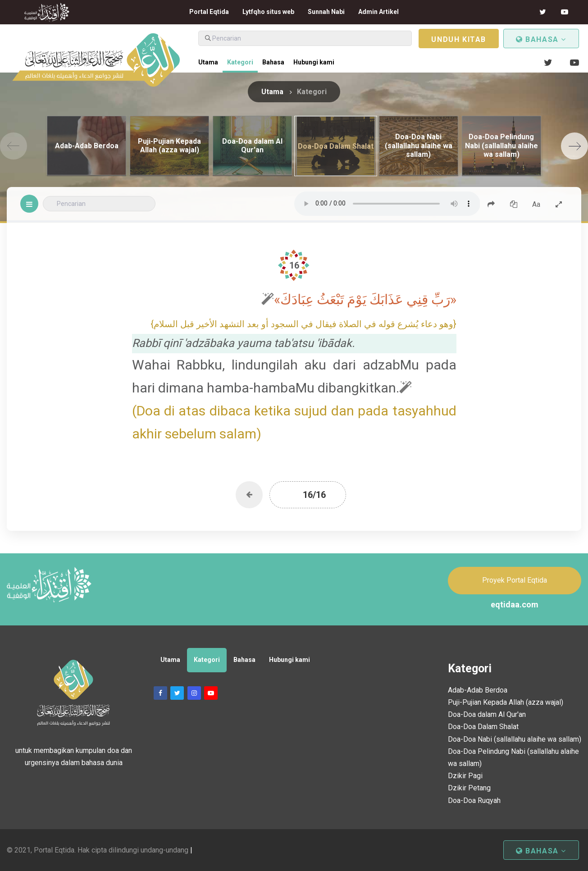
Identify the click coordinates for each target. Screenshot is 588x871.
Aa (536, 204)
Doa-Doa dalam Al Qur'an (487, 714)
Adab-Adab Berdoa (478, 690)
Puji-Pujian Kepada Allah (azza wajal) (506, 702)
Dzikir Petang (469, 788)
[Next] (574, 146)
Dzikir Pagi (465, 776)
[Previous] (14, 146)
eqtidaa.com (515, 604)
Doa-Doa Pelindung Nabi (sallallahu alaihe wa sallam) (513, 757)
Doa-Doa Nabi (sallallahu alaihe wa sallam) (515, 739)
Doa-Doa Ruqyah (474, 800)
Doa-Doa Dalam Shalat (483, 727)
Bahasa (541, 39)
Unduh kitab (459, 39)
